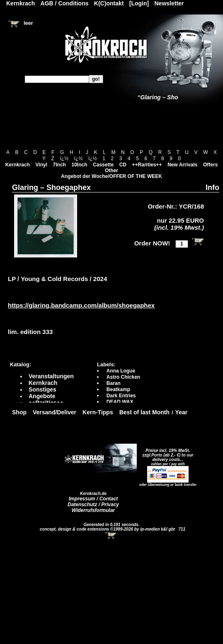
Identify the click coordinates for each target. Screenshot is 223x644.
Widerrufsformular (93, 510)
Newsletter (169, 3)
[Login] (139, 3)
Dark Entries (121, 396)
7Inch (59, 165)
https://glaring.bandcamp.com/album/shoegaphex (81, 305)
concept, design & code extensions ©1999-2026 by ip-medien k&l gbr (108, 529)
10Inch (80, 165)
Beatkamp (118, 389)
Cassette (103, 165)
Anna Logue (121, 371)
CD (123, 165)
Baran (114, 383)
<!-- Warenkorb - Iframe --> (111, 536)
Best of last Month (144, 412)
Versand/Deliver (55, 412)
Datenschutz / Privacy (93, 505)
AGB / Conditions (65, 3)
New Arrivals (182, 165)
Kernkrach (18, 165)
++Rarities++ (147, 165)
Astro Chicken (123, 377)
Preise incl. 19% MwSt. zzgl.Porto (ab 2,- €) (166, 453)
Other (111, 171)
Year (182, 412)
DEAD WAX (120, 402)
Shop (19, 412)
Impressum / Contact (93, 499)
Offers (210, 165)
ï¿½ (64, 159)
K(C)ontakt (109, 3)
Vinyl (41, 165)
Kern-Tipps (98, 412)
